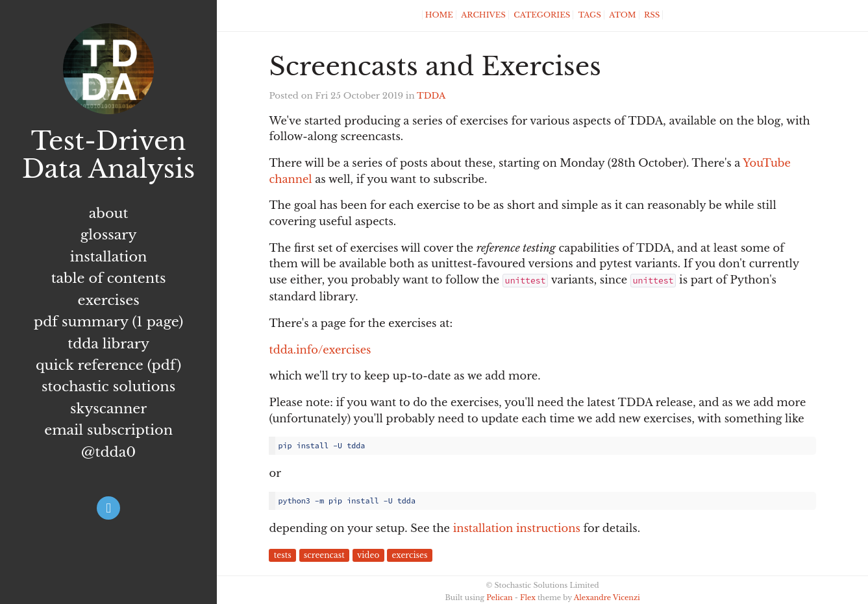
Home (439, 15)
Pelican (499, 598)
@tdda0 (108, 452)
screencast (324, 556)
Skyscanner (108, 409)
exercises (409, 556)
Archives (483, 15)
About (109, 213)
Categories (542, 15)
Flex (528, 598)
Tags (590, 15)
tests (283, 556)
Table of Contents (109, 278)
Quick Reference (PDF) (108, 365)
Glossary (109, 235)
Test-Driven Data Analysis (109, 155)
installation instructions (517, 528)
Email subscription (108, 430)
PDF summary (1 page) (108, 322)
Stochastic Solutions (108, 387)
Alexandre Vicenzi (607, 598)
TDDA (431, 96)
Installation (109, 257)
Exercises (109, 300)
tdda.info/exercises (320, 350)
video (368, 556)
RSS (652, 15)
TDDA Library (108, 344)
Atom (622, 15)
